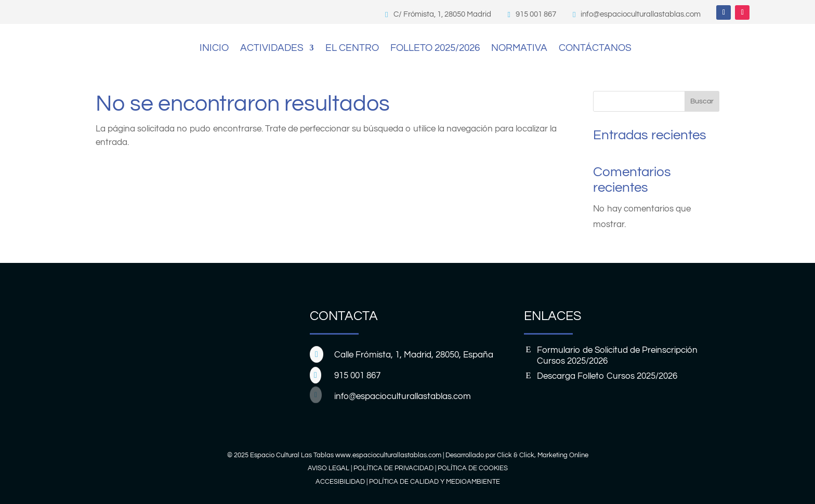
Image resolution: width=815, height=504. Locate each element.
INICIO (214, 48)
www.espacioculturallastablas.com (388, 455)
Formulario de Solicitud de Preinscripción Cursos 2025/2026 (617, 355)
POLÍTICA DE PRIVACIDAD (393, 468)
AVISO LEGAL (328, 468)
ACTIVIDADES (272, 48)
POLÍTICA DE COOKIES (473, 468)
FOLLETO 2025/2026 (435, 48)
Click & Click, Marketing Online (543, 455)
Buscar (702, 101)
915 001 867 (536, 15)
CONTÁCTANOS (595, 48)
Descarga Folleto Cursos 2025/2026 (607, 376)
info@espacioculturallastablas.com (641, 15)
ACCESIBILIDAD (340, 482)
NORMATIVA (519, 48)
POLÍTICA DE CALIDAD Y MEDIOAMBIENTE (435, 482)
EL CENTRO (352, 48)
